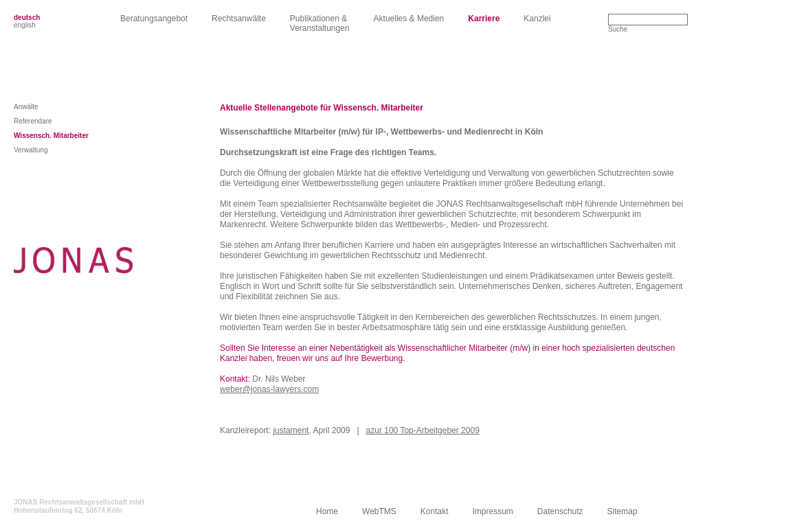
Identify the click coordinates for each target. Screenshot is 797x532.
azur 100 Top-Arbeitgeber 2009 (423, 430)
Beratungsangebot (154, 19)
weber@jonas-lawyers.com (269, 389)
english (25, 25)
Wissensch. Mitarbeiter (51, 136)
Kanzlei (537, 19)
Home (327, 511)
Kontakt (435, 511)
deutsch (27, 18)
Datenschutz (560, 511)
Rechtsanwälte (239, 19)
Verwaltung (31, 150)
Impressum (493, 511)
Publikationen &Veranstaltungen (320, 23)
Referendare (33, 121)
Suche (618, 29)
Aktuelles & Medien (409, 19)
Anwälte (26, 107)
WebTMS (379, 511)
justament (291, 430)
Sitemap (622, 511)
